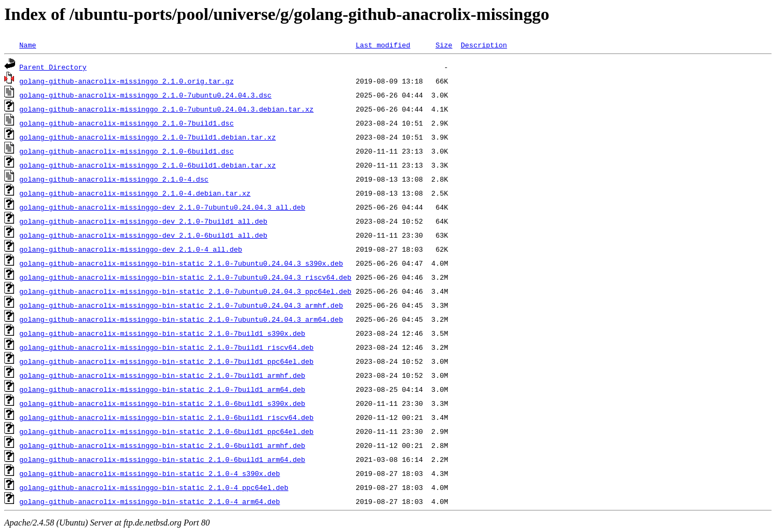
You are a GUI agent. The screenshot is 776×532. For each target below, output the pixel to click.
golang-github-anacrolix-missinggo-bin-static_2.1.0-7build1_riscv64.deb (167, 347)
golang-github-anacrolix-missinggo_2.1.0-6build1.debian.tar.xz (148, 165)
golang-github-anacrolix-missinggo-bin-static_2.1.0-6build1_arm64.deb (162, 459)
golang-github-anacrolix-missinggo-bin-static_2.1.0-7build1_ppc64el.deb (167, 361)
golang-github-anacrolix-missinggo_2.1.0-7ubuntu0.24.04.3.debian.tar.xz (167, 109)
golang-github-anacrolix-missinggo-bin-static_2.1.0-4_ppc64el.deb (154, 487)
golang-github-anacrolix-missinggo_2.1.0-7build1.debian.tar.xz (148, 137)
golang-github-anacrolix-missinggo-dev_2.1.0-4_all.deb (131, 249)
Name (28, 45)
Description (484, 45)
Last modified (383, 45)
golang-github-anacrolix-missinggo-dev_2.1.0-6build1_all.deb (143, 235)
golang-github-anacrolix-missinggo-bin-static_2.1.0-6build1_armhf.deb (162, 445)
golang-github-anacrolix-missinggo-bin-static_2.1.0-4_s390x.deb (150, 473)
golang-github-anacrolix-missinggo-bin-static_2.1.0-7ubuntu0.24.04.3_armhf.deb (181, 305)
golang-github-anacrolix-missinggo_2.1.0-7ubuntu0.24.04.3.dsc (145, 95)
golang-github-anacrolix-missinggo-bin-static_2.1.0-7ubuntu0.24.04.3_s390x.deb (181, 263)
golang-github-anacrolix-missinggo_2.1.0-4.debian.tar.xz (135, 193)
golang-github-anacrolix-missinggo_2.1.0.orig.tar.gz (127, 81)
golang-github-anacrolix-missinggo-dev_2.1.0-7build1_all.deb (143, 221)
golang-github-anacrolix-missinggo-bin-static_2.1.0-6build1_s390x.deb (162, 403)
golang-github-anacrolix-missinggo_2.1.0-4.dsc (114, 179)
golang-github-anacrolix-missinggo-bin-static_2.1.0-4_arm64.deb (150, 501)
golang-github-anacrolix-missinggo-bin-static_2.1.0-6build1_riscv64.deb (167, 417)
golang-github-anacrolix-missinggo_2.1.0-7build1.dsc (127, 123)
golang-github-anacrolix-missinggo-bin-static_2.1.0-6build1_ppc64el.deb (167, 431)
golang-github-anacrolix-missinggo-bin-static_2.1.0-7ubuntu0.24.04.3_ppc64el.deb (185, 291)
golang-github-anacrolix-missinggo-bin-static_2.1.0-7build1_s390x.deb (162, 333)
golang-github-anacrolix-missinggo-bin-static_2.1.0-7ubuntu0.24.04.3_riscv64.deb (185, 277)
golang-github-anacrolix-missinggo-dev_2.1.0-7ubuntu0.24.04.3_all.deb (162, 207)
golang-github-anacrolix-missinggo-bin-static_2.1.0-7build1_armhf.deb (162, 375)
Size (444, 45)
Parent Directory (53, 67)
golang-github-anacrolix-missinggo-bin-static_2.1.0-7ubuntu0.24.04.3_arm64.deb (181, 319)
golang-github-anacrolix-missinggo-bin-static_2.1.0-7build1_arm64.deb (162, 389)
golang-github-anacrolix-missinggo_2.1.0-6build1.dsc (127, 151)
